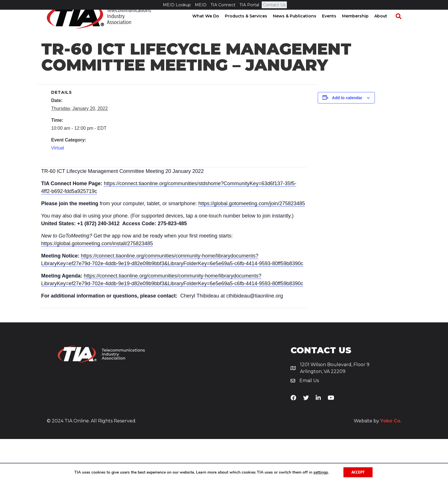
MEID (201, 5)
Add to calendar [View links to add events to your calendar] (347, 140)
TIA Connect (223, 5)
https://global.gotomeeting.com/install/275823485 (97, 286)
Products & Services (251, 26)
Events (335, 26)
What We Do (211, 26)
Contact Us (274, 5)
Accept (358, 472)
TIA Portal (249, 5)
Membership (361, 26)
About (386, 26)
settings (320, 472)
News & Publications (300, 26)
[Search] (401, 26)
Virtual (58, 190)
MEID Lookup (177, 5)
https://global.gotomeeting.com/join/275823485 (252, 246)
